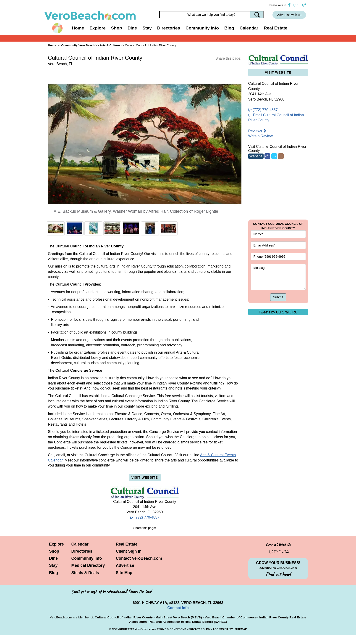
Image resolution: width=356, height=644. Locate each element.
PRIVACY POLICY (199, 629)
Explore (56, 544)
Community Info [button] (202, 28)
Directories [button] (169, 28)
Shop (54, 551)
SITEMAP (241, 629)
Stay (53, 565)
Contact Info (178, 608)
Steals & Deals (85, 573)
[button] (67, 130)
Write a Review (260, 136)
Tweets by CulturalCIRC (278, 312)
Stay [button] (147, 28)
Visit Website (145, 477)
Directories (82, 551)
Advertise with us (289, 15)
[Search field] (212, 15)
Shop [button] (117, 28)
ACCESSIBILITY (223, 629)
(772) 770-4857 (145, 517)
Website (256, 156)
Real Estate (276, 28)
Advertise (125, 565)
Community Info (87, 558)
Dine (132, 28)
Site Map (124, 573)
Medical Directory (88, 565)
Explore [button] (97, 28)
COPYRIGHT (120, 629)
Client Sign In (129, 551)
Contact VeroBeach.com (139, 558)
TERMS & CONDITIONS (172, 629)
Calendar (249, 28)
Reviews (258, 131)
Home (78, 28)
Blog (229, 28)
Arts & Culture (110, 45)
